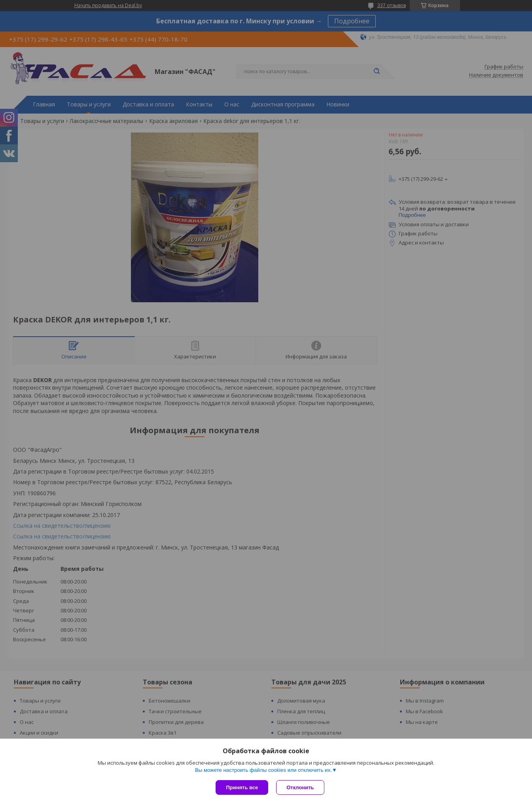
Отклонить (300, 787)
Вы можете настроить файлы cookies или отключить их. (263, 770)
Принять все (242, 787)
